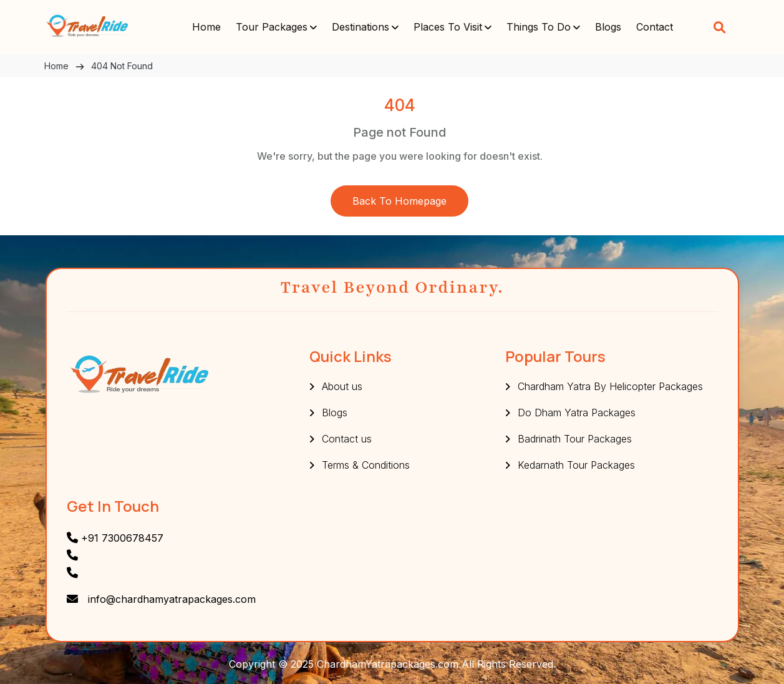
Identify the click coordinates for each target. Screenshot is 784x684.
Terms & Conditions (366, 465)
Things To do (539, 27)
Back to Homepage (399, 201)
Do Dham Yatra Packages (577, 413)
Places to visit (448, 27)
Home (206, 27)
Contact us (347, 439)
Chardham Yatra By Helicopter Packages (610, 386)
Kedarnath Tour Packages (576, 465)
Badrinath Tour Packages (575, 439)
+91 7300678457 (115, 538)
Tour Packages (272, 27)
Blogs (608, 27)
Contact (655, 27)
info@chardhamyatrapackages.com (172, 599)
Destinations (361, 27)
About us (342, 386)
